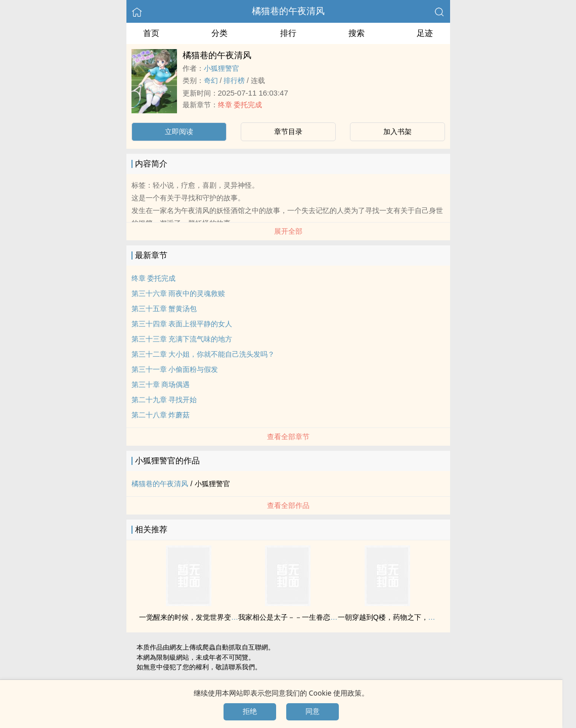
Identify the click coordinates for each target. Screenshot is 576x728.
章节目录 (288, 132)
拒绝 (250, 711)
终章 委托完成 (240, 105)
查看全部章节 (288, 437)
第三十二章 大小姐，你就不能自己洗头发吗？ (203, 354)
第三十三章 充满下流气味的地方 (182, 339)
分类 (219, 33)
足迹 (425, 33)
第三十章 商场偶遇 (161, 384)
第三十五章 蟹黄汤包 (164, 309)
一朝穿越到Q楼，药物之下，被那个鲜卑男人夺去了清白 (426, 617)
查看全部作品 (288, 505)
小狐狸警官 (221, 68)
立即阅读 (179, 132)
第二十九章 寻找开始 (164, 400)
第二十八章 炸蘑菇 (161, 415)
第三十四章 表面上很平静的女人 (182, 324)
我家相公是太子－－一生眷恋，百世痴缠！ (305, 617)
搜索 (357, 33)
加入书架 (397, 132)
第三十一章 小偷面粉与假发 (175, 369)
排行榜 (234, 80)
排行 (288, 33)
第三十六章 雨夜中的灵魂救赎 (179, 293)
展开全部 (288, 231)
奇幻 (211, 80)
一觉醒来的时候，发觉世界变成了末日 (199, 617)
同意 (313, 711)
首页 (151, 33)
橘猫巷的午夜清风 (288, 11)
